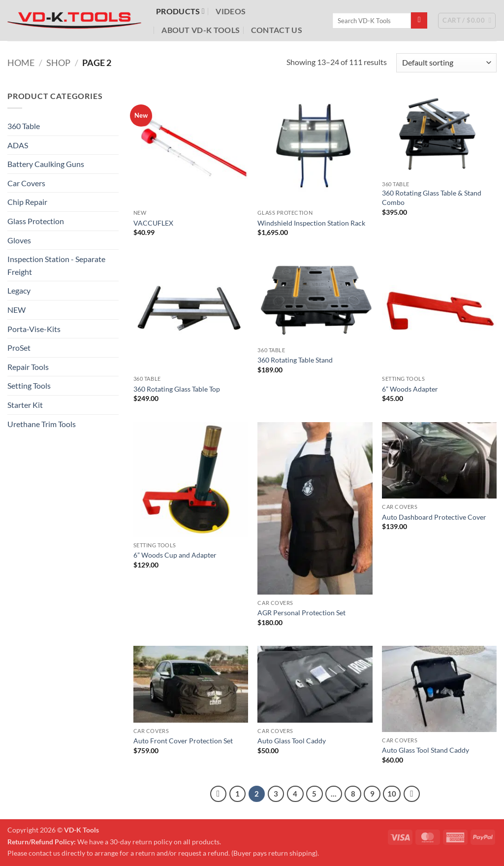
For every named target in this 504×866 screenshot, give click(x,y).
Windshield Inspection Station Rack (311, 223)
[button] (467, 21)
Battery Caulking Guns (46, 164)
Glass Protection (36, 221)
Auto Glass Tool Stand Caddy (425, 750)
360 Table (24, 126)
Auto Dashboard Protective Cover (434, 517)
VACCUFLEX (153, 223)
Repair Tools (28, 367)
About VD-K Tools (201, 30)
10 (392, 794)
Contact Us (277, 30)
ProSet (19, 348)
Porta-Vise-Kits (34, 329)
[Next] (412, 794)
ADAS (18, 145)
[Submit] (419, 21)
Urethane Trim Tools (42, 424)
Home (21, 63)
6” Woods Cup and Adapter (175, 555)
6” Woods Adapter (410, 389)
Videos (231, 11)
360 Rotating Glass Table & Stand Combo (432, 198)
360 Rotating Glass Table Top (177, 389)
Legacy (19, 290)
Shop (58, 63)
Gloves (19, 240)
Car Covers (26, 183)
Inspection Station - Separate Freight (56, 265)
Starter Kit (25, 405)
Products (180, 11)
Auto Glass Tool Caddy (292, 741)
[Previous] (219, 794)
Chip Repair (27, 202)
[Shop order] (446, 63)
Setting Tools (29, 385)
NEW (16, 310)
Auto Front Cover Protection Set (183, 741)
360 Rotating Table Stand (295, 360)
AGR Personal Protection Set (301, 613)
